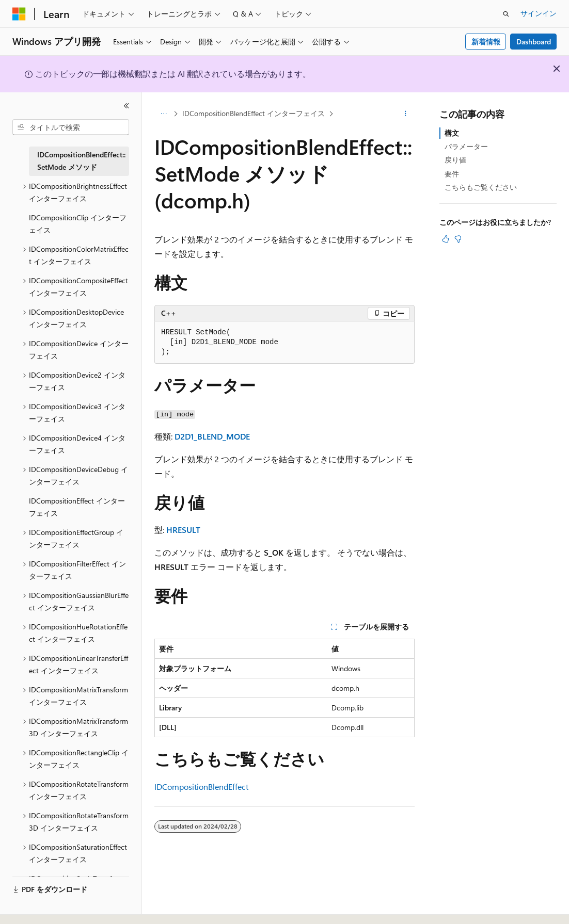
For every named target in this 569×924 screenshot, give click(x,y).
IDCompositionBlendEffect (201, 787)
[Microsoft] (19, 14)
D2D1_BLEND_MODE (212, 436)
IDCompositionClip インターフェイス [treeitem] (78, 224)
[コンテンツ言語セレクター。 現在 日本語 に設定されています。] (34, 907)
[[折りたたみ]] (127, 106)
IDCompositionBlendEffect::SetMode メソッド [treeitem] (81, 161)
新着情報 (486, 42)
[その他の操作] (406, 114)
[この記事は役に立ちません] (458, 239)
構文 (452, 133)
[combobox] (71, 127)
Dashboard (534, 42)
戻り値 (455, 160)
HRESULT (183, 530)
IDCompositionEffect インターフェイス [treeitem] (77, 507)
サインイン (539, 13)
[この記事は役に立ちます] (446, 239)
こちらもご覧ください (481, 187)
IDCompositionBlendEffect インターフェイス (254, 113)
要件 (452, 174)
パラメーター (466, 146)
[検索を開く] (506, 14)
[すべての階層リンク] (163, 114)
